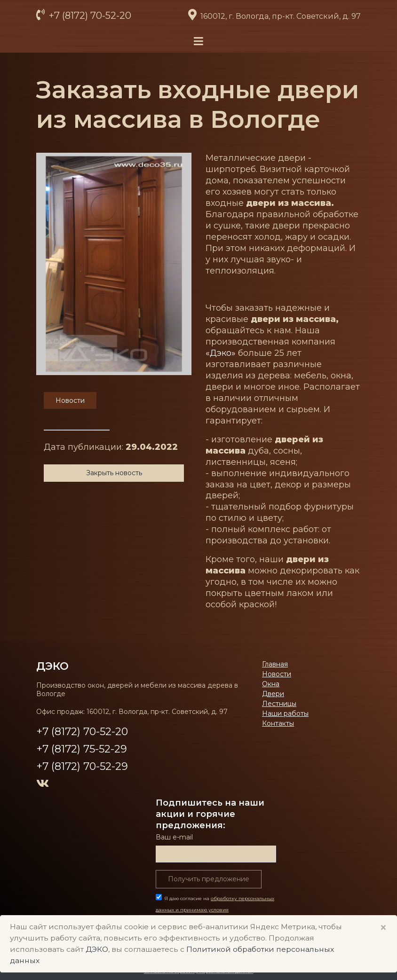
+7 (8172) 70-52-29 (82, 766)
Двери (273, 694)
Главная (275, 664)
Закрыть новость (114, 473)
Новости (277, 674)
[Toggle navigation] (198, 42)
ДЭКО (52, 666)
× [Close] (383, 928)
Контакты (278, 723)
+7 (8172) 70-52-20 (89, 16)
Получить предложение (209, 879)
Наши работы (285, 713)
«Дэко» (221, 353)
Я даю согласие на (215, 910)
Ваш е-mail (174, 837)
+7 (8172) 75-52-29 (82, 749)
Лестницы (279, 704)
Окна (271, 684)
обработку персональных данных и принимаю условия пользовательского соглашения (215, 910)
